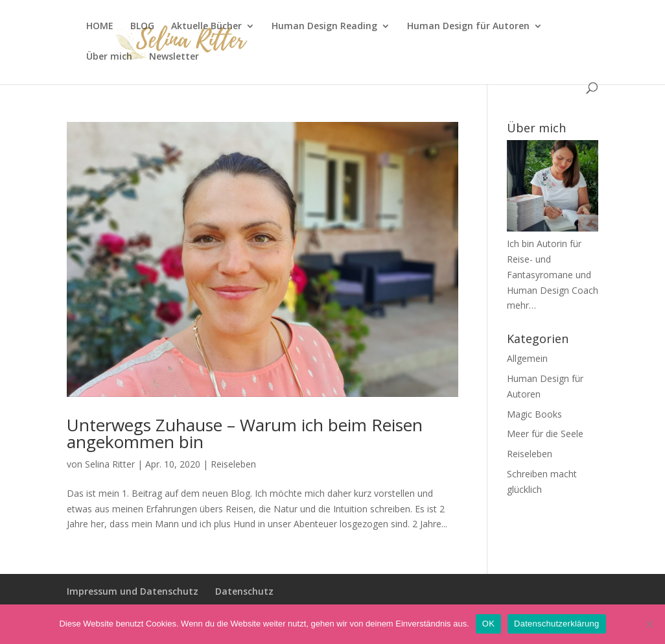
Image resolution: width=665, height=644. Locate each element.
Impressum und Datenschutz (133, 591)
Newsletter (174, 57)
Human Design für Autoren (468, 27)
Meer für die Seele (545, 434)
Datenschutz (244, 591)
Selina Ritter (110, 464)
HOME (100, 27)
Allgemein (527, 358)
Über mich (109, 57)
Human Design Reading (324, 27)
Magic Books (534, 414)
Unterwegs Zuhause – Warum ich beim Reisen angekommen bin (245, 433)
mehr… (521, 305)
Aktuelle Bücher (206, 27)
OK (488, 624)
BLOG (142, 27)
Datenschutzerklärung (556, 624)
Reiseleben (233, 464)
